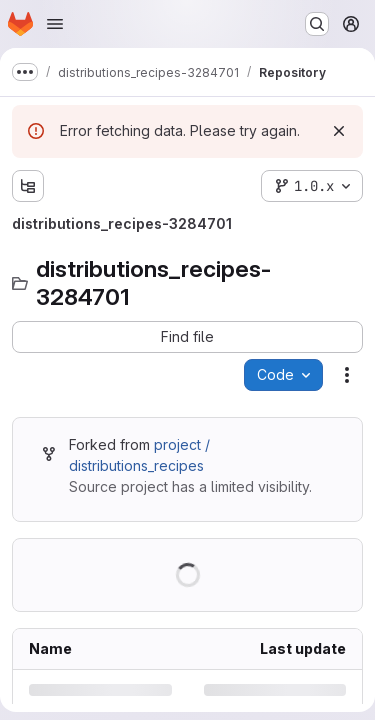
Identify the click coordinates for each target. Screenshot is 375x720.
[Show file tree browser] (28, 186)
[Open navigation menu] (55, 24)
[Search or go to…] (317, 24)
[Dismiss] (339, 131)
